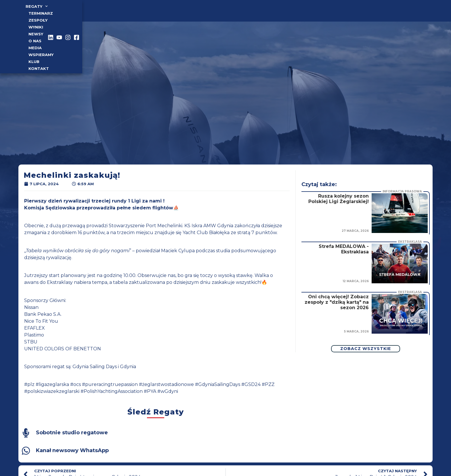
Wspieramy (227, 13)
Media (201, 13)
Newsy (161, 13)
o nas (181, 13)
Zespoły (116, 13)
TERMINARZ (88, 13)
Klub (251, 13)
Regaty (58, 13)
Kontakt (273, 13)
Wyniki (139, 13)
